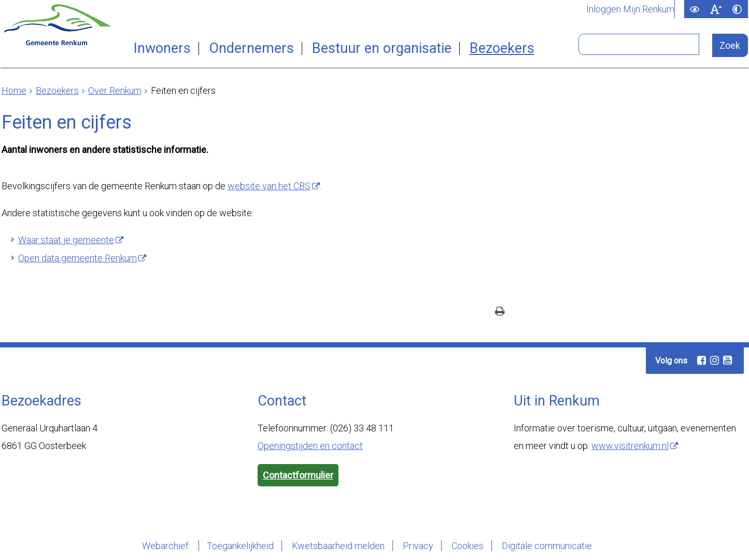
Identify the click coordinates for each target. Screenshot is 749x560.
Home (14, 90)
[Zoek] (730, 45)
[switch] (695, 9)
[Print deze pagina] (500, 312)
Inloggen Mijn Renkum (630, 9)
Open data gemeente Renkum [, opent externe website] (77, 258)
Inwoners (162, 48)
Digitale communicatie (547, 546)
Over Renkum (115, 90)
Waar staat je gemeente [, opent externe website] (66, 240)
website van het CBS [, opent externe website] (269, 186)
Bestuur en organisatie (382, 48)
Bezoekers (502, 48)
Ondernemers (251, 48)
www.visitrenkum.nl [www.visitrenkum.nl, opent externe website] (630, 446)
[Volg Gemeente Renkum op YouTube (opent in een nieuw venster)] (727, 360)
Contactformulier (298, 475)
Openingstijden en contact (310, 446)
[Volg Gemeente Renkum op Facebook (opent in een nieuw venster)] (701, 360)
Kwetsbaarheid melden (338, 546)
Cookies (468, 546)
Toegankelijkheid (240, 546)
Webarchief (166, 546)
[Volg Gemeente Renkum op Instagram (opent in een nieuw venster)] (714, 360)
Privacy (418, 546)
